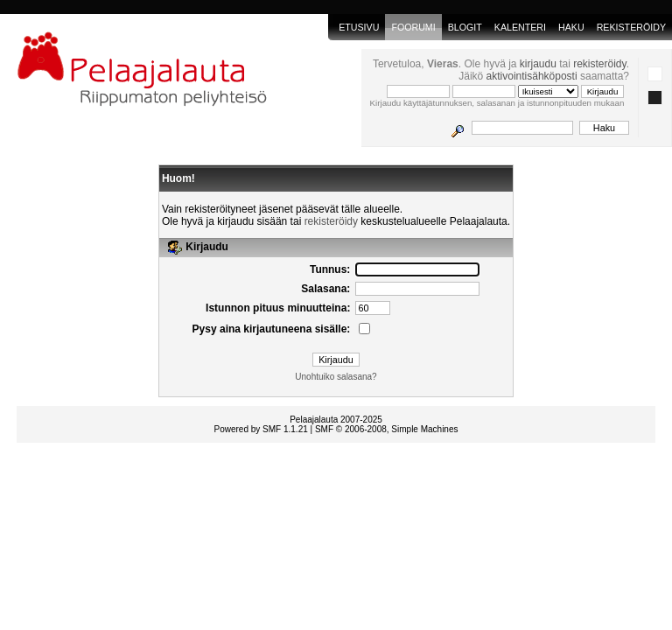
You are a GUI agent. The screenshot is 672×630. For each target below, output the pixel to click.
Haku (571, 27)
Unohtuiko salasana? (336, 377)
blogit (465, 27)
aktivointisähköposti (532, 76)
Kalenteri (520, 27)
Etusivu (359, 27)
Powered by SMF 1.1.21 (261, 429)
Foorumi (413, 27)
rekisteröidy (599, 64)
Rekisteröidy (631, 27)
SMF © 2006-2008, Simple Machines (387, 429)
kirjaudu (538, 64)
